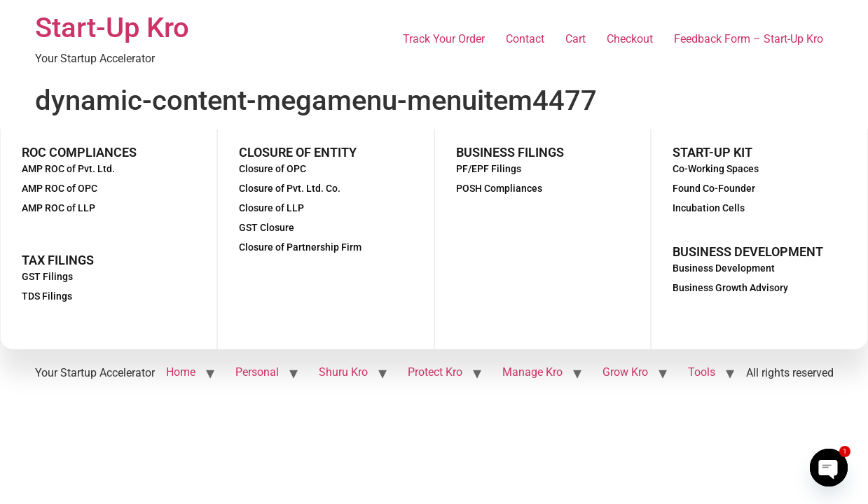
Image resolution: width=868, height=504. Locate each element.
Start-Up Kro (112, 28)
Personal (257, 372)
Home (181, 372)
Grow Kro (625, 372)
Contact (525, 39)
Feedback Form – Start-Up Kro (749, 39)
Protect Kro (435, 372)
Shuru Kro (343, 372)
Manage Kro (532, 372)
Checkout (630, 39)
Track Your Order (444, 39)
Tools (702, 372)
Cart (576, 39)
